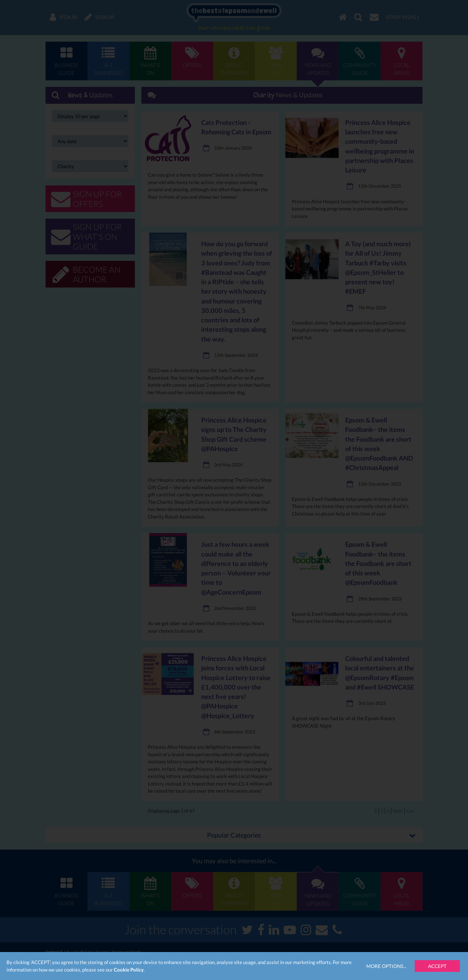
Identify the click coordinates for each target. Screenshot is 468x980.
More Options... (386, 966)
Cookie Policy (129, 970)
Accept (437, 966)
